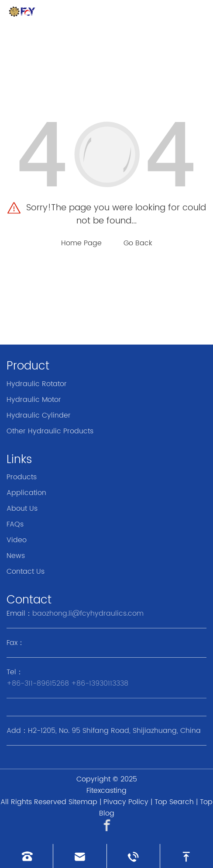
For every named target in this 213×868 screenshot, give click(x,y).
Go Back (138, 243)
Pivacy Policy (126, 802)
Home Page (81, 243)
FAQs (15, 524)
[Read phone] (26, 856)
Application (26, 493)
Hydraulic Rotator (37, 384)
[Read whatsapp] (133, 856)
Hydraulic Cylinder (39, 415)
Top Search (174, 802)
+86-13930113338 (100, 683)
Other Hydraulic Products (50, 431)
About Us (22, 509)
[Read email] (80, 856)
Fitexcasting (106, 791)
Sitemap (83, 802)
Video (17, 540)
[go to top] (187, 856)
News (16, 556)
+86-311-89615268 (38, 683)
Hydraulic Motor (34, 400)
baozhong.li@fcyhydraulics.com (88, 614)
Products (22, 477)
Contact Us (26, 572)
